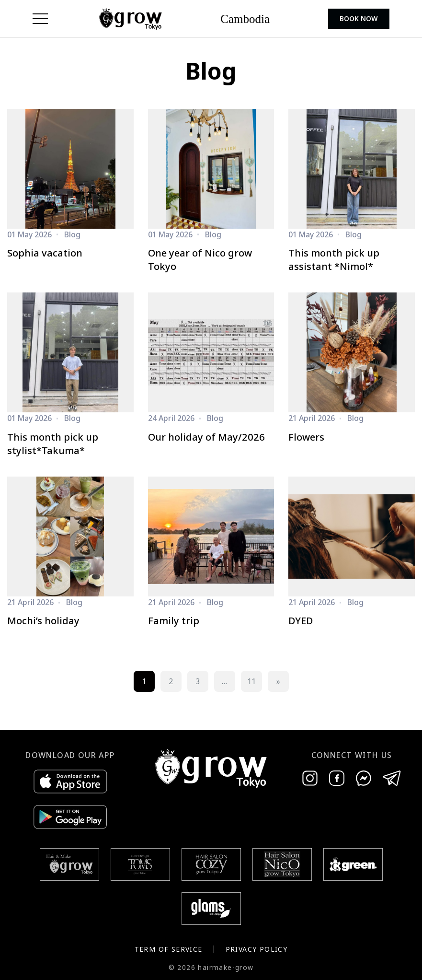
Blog (72, 234)
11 (251, 681)
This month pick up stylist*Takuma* (53, 444)
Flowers (306, 437)
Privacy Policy (257, 949)
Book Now (359, 18)
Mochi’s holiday (43, 621)
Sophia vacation (45, 253)
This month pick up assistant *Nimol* (334, 260)
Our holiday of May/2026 (206, 437)
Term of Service (169, 949)
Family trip (174, 621)
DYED (301, 621)
